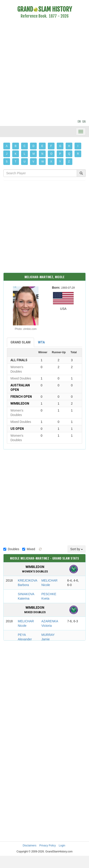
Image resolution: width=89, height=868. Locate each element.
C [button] (25, 146)
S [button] (7, 162)
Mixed (29, 549)
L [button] (25, 154)
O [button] (51, 154)
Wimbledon (20, 404)
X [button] (51, 162)
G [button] (60, 146)
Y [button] (60, 162)
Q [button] (69, 154)
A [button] (7, 146)
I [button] (78, 146)
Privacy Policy (48, 846)
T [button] (15, 162)
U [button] (25, 162)
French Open (21, 397)
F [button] (51, 146)
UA (84, 121)
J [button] (7, 154)
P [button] (60, 154)
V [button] (33, 162)
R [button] (78, 154)
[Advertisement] (42, 70)
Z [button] (69, 162)
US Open (17, 429)
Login (62, 846)
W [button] (43, 162)
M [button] (34, 154)
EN (79, 121)
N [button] (42, 154)
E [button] (42, 146)
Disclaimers (29, 846)
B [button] (16, 146)
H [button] (69, 146)
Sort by (77, 549)
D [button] (33, 146)
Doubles (11, 549)
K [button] (16, 154)
